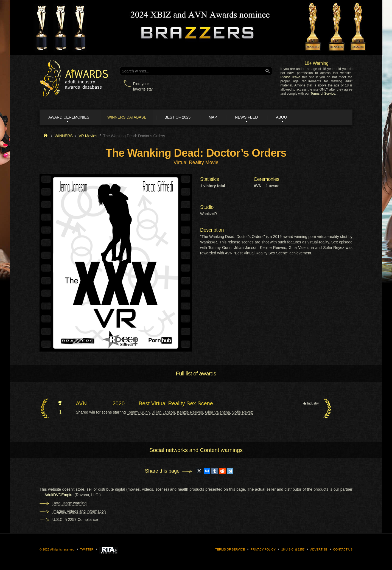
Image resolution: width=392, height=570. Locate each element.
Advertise (319, 550)
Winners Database (129, 117)
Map (216, 117)
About (288, 117)
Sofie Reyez (243, 412)
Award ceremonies (70, 117)
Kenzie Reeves (190, 412)
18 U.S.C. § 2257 (293, 550)
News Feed (251, 117)
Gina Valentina (218, 412)
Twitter (87, 550)
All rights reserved (62, 550)
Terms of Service (323, 94)
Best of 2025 (180, 117)
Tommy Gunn (138, 412)
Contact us (343, 550)
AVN (81, 404)
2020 (119, 404)
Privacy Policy (263, 550)
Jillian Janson (163, 412)
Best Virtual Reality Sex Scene (176, 404)
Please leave (290, 77)
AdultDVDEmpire (59, 495)
